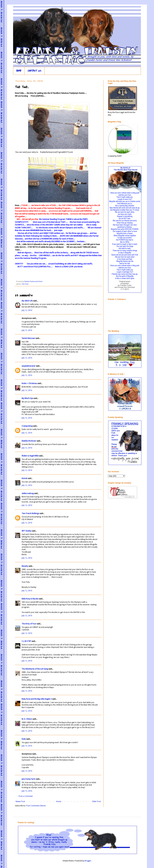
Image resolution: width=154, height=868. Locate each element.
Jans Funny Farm (28, 779)
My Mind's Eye (27, 398)
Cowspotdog (27, 426)
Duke (24, 739)
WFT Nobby (26, 531)
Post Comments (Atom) (36, 806)
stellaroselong (28, 493)
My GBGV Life (27, 301)
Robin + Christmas (29, 383)
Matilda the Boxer (29, 441)
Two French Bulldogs (30, 513)
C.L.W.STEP (26, 641)
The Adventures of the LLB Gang (35, 669)
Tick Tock (25, 284)
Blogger (88, 861)
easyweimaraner (28, 366)
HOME (19, 71)
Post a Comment (26, 796)
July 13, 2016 (27, 746)
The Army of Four (29, 624)
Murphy (25, 566)
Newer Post (20, 801)
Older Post (96, 801)
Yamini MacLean (28, 338)
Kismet (24, 478)
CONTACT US (35, 71)
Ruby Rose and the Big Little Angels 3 (37, 699)
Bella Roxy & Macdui (30, 599)
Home (59, 801)
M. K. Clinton (27, 719)
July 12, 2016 (27, 310)
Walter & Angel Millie (30, 456)
